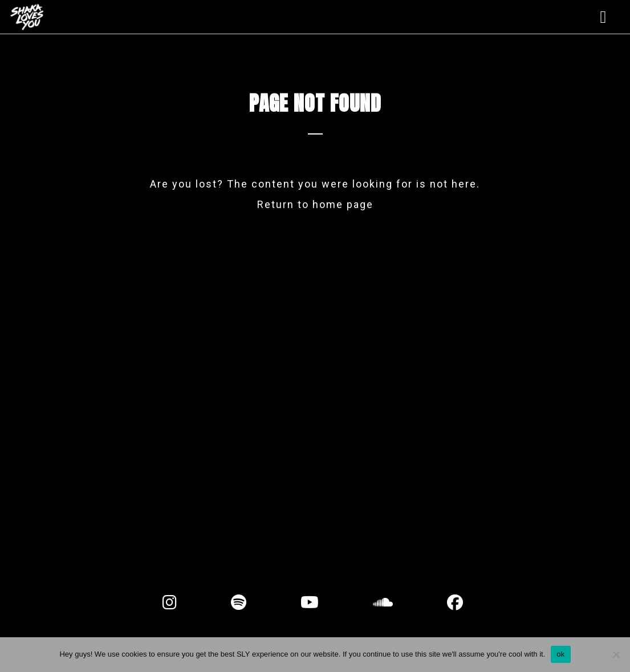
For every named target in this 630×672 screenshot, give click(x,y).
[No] (616, 654)
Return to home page (315, 204)
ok (560, 654)
